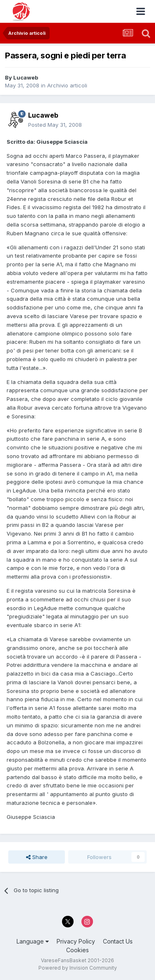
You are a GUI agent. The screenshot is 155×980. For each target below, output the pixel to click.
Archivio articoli (67, 85)
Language (33, 941)
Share (37, 857)
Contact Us (118, 941)
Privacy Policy (76, 941)
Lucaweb (26, 77)
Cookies (77, 950)
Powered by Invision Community (78, 968)
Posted (55, 125)
